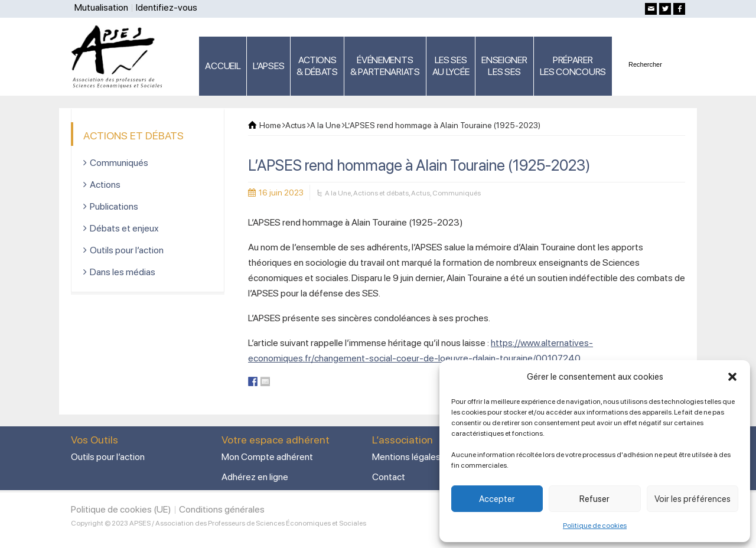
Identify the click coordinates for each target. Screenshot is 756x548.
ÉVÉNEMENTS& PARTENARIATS (385, 66)
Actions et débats (381, 193)
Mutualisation (101, 7)
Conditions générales (222, 509)
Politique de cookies (595, 526)
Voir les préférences (693, 499)
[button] (732, 377)
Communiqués (457, 193)
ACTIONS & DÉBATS (317, 66)
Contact (389, 477)
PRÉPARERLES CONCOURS (573, 66)
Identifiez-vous (167, 7)
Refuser (594, 499)
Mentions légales (406, 457)
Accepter (497, 499)
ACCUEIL (223, 66)
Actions (105, 185)
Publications (114, 206)
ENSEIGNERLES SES (504, 66)
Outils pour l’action (127, 250)
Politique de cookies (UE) (121, 509)
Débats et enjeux (124, 228)
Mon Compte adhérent (267, 457)
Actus (421, 193)
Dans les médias (123, 272)
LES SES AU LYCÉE (451, 66)
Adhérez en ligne (255, 477)
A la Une (338, 193)
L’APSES (268, 66)
